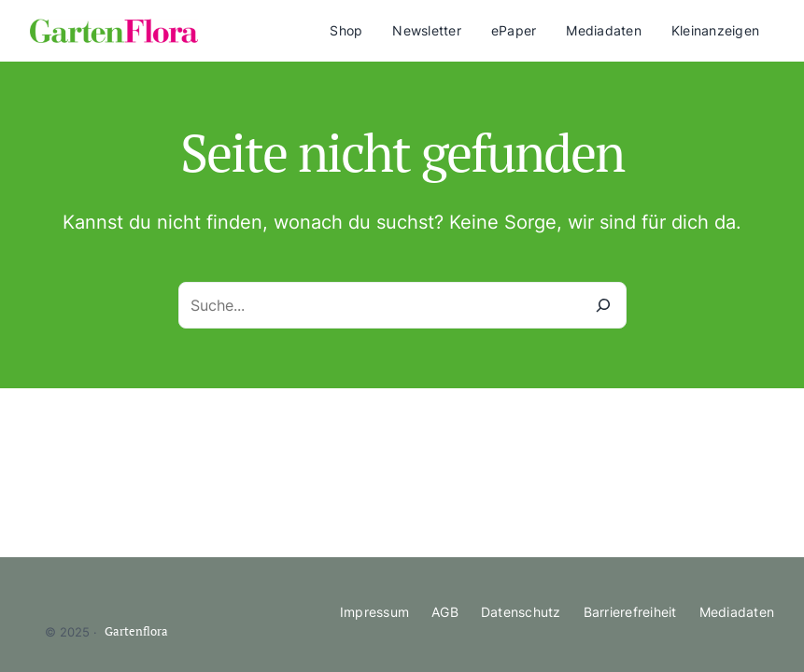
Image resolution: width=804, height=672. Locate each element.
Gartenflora (136, 631)
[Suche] (603, 305)
